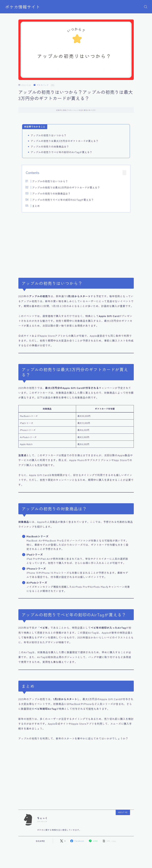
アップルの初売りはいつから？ (50, 181)
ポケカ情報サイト (23, 7)
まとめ (36, 206)
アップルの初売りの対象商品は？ (51, 193)
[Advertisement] (76, 243)
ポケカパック (41, 85)
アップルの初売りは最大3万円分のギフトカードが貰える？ (66, 187)
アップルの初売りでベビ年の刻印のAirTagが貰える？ (63, 200)
